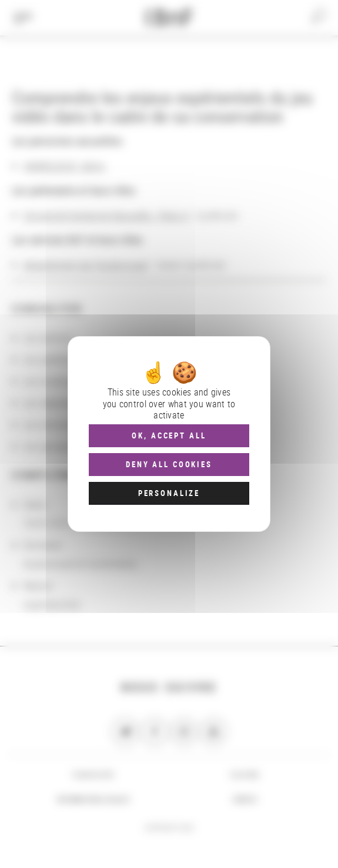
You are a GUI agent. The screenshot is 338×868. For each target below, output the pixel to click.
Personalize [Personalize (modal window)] (169, 493)
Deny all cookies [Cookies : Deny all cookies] (169, 464)
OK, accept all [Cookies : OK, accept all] (169, 435)
